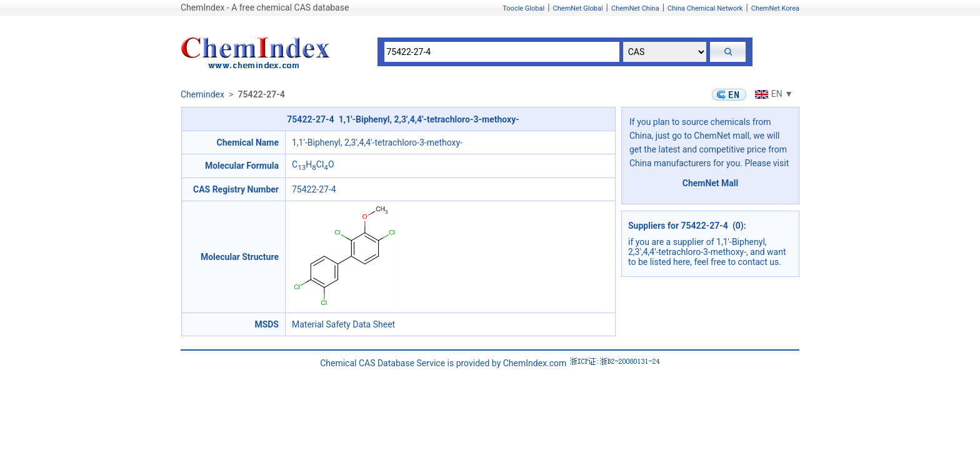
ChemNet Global (578, 8)
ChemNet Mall (711, 183)
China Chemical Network (705, 8)
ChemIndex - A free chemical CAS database (265, 7)
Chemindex (202, 94)
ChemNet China (635, 8)
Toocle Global (523, 8)
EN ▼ (772, 94)
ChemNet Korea (775, 8)
